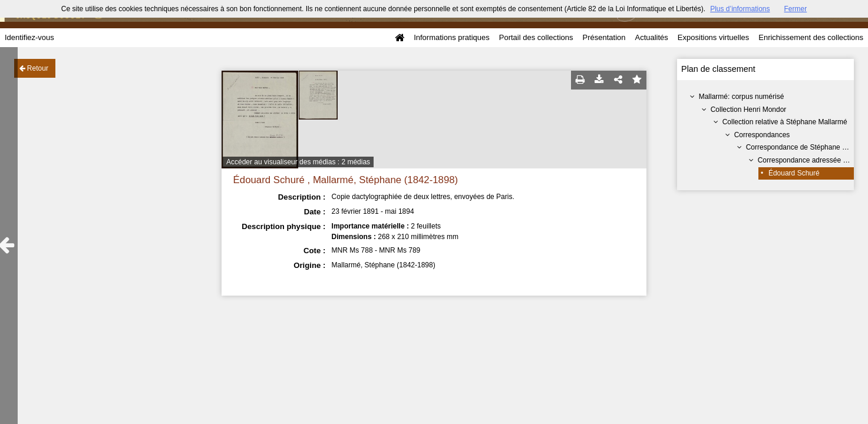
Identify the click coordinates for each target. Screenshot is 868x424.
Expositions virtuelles (713, 37)
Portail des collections (536, 37)
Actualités (651, 37)
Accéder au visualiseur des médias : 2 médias (298, 162)
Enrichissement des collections (811, 37)
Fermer (796, 9)
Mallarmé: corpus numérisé (742, 97)
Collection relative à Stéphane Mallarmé (785, 122)
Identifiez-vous (29, 37)
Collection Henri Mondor (749, 110)
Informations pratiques (452, 37)
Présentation (604, 37)
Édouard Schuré (794, 173)
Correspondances (762, 135)
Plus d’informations (740, 9)
